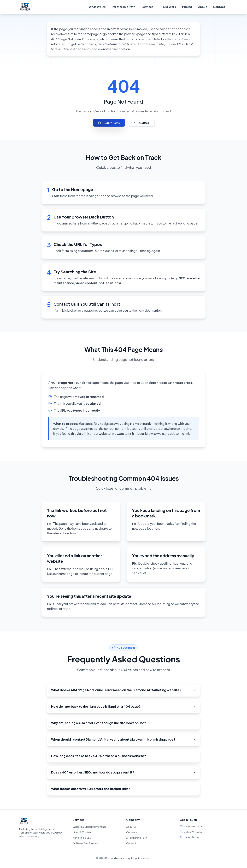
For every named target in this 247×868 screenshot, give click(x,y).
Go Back (141, 123)
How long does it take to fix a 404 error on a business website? (123, 756)
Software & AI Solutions (86, 843)
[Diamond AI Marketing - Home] (25, 7)
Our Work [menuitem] (169, 7)
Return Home (109, 123)
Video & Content (82, 832)
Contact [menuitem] (219, 7)
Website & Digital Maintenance (90, 827)
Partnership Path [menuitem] (124, 7)
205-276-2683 (193, 832)
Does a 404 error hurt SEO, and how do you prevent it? (123, 772)
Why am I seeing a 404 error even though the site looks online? (123, 723)
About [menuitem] (202, 7)
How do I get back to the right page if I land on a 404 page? (123, 706)
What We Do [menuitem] (97, 7)
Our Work (132, 832)
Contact (131, 843)
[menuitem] (149, 7)
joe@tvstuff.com (194, 826)
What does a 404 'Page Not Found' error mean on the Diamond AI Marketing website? (123, 690)
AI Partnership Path (137, 838)
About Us (131, 827)
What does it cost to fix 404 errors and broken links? (123, 789)
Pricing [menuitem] (187, 7)
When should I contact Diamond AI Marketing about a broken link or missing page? (123, 739)
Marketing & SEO (82, 838)
